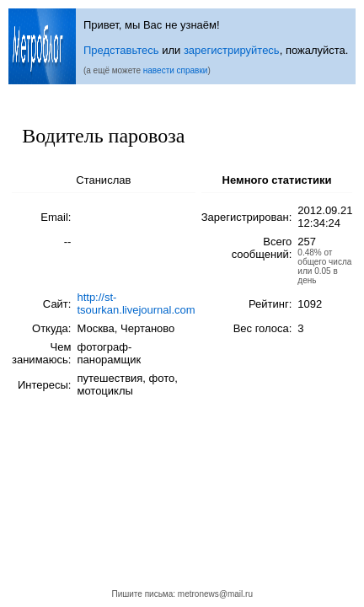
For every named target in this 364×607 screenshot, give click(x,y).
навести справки (176, 70)
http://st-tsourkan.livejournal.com (136, 303)
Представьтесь (121, 50)
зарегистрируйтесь (232, 50)
